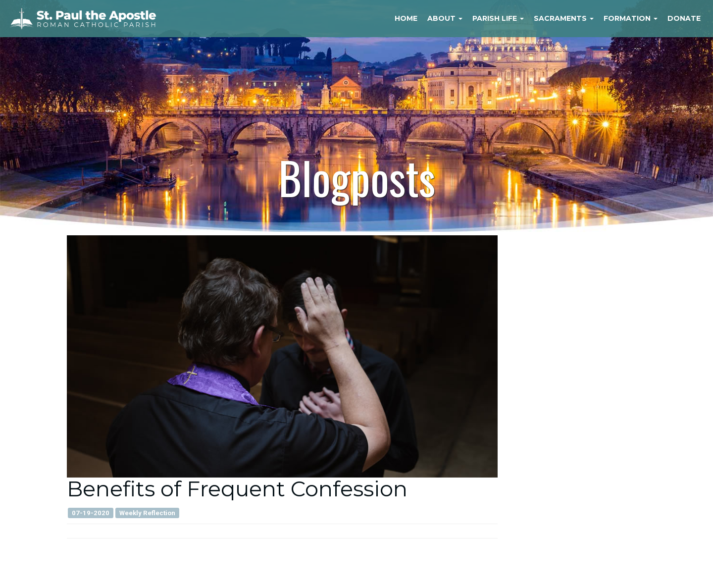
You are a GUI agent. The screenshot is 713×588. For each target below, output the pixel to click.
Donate (684, 18)
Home (406, 18)
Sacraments (564, 18)
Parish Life (498, 18)
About (445, 18)
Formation (631, 18)
